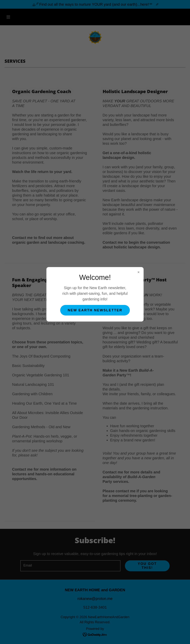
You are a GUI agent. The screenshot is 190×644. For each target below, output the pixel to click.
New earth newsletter (95, 310)
